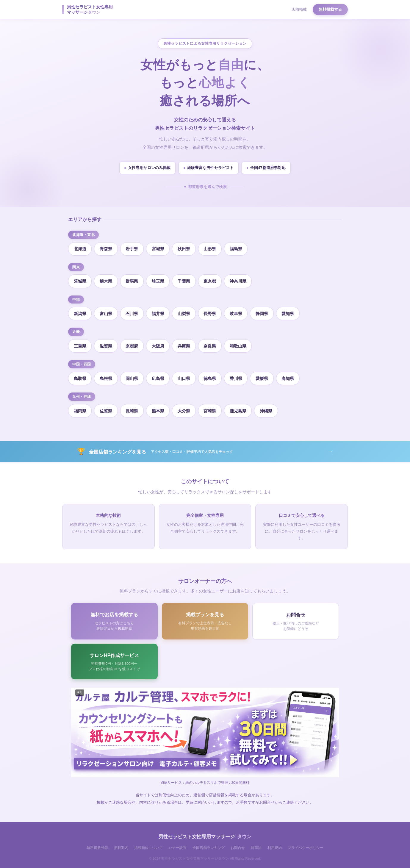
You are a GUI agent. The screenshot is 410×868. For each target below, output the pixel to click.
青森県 (106, 248)
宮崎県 (211, 409)
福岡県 (80, 409)
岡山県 (132, 377)
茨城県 (80, 280)
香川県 (237, 377)
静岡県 (263, 312)
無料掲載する (330, 9)
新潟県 (80, 312)
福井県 (159, 312)
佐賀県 (106, 409)
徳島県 (211, 377)
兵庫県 (185, 345)
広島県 (159, 377)
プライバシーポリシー (306, 846)
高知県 (289, 377)
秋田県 (185, 248)
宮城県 (159, 248)
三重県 (80, 345)
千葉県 (185, 280)
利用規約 (275, 846)
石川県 (132, 312)
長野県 (211, 312)
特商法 (256, 846)
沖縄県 (267, 409)
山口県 (185, 377)
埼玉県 (159, 280)
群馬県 (132, 280)
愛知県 (289, 312)
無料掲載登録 (97, 846)
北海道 (80, 248)
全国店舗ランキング (209, 846)
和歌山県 (239, 345)
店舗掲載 (299, 9)
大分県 (185, 409)
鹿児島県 (239, 409)
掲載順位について (148, 846)
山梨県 (185, 312)
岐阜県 (237, 312)
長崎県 (132, 409)
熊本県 (159, 409)
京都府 (132, 345)
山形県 (211, 248)
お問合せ (238, 846)
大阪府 (159, 345)
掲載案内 (121, 846)
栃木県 (106, 280)
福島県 (237, 248)
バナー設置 (178, 846)
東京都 (211, 280)
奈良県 (211, 345)
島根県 (106, 377)
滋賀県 (106, 345)
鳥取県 (80, 377)
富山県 (106, 312)
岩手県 (132, 248)
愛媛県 (263, 377)
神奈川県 (239, 280)
